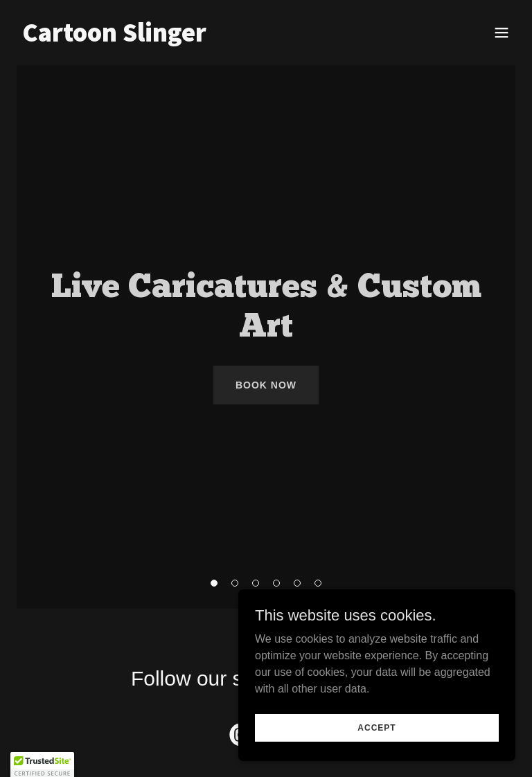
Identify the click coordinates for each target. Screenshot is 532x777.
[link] (114, 38)
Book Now (266, 385)
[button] (502, 33)
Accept (376, 727)
